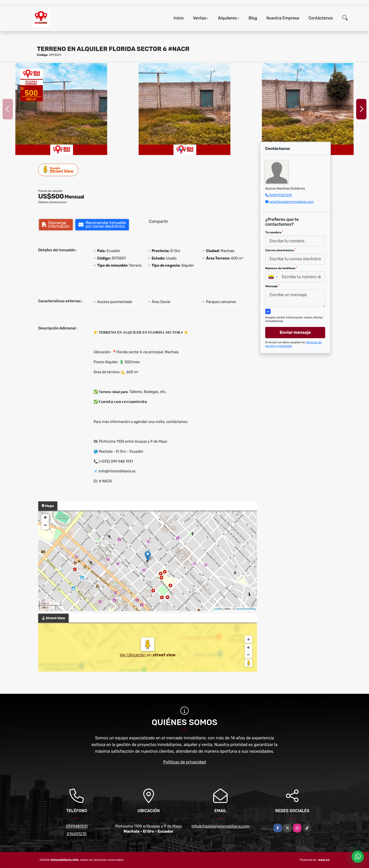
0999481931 (77, 826)
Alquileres (227, 18)
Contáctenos (321, 18)
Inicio (179, 18)
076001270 (77, 834)
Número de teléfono (281, 268)
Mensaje (272, 286)
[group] (61, 109)
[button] (180, 150)
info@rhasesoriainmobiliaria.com (221, 826)
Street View (58, 170)
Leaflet (218, 609)
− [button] (45, 526)
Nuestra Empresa (283, 18)
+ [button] (45, 518)
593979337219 (281, 195)
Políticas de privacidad (185, 762)
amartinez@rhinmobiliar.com (291, 202)
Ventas (199, 18)
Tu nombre (274, 232)
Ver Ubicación (133, 655)
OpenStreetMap (246, 609)
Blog (253, 18)
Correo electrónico (280, 250)
